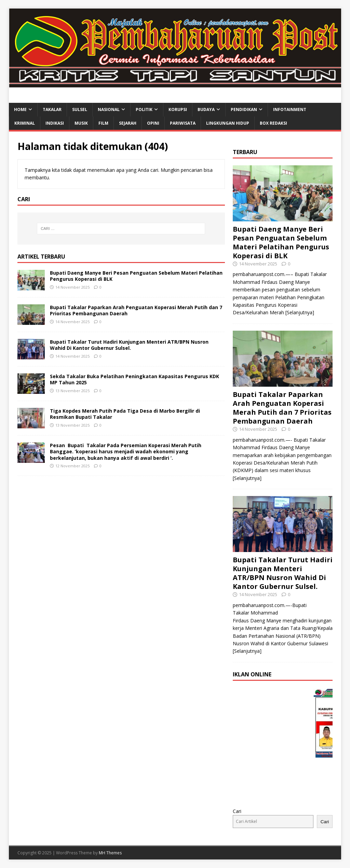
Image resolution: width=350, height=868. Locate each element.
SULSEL (80, 109)
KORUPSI (178, 109)
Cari (237, 811)
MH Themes (110, 853)
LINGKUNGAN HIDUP (228, 123)
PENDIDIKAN (244, 109)
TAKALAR (52, 109)
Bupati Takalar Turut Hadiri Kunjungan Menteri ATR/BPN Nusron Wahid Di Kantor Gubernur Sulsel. (129, 345)
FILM (103, 123)
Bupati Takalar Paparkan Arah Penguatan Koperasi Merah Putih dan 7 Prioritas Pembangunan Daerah (136, 310)
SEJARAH (128, 123)
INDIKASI (55, 123)
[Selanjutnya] (300, 312)
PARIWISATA (183, 123)
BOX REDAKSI (273, 123)
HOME (20, 109)
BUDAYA (206, 109)
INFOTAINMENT (290, 109)
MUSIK (81, 123)
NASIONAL (109, 109)
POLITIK (144, 109)
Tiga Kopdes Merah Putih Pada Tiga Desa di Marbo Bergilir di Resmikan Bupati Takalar (125, 414)
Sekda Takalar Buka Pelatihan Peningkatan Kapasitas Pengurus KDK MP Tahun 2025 (134, 379)
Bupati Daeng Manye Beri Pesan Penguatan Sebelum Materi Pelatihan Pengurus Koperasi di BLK (136, 276)
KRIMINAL (25, 123)
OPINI (153, 123)
